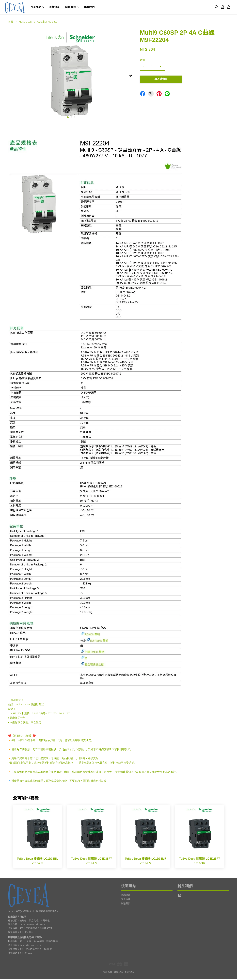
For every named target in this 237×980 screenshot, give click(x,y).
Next (130, 76)
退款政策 (130, 973)
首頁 (11, 23)
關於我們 (72, 8)
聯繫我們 (89, 8)
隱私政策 (119, 973)
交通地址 (126, 900)
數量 (142, 61)
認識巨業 (126, 896)
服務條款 (108, 973)
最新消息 (54, 8)
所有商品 (37, 8)
